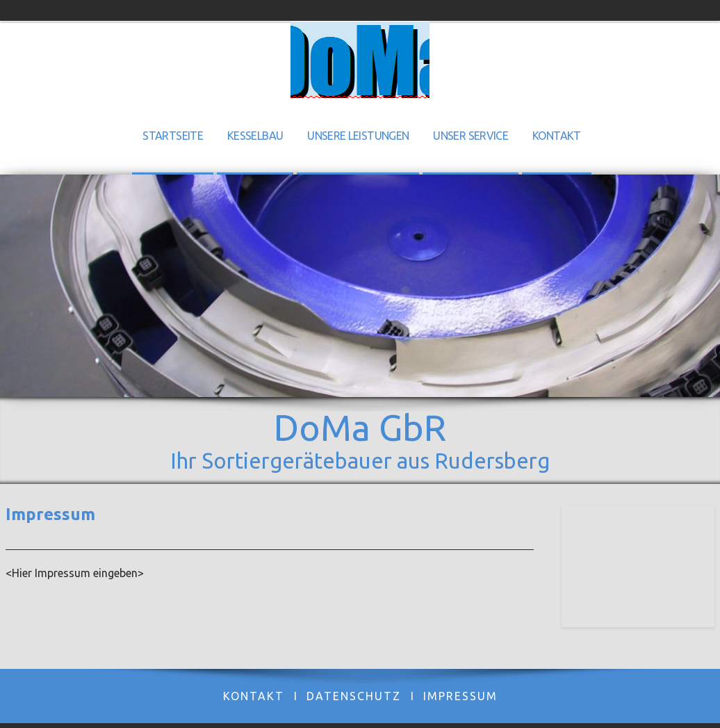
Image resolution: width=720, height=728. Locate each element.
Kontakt (557, 136)
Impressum (460, 696)
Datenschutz (354, 696)
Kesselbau (255, 136)
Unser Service (471, 136)
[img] (360, 60)
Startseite (173, 136)
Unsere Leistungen (358, 136)
